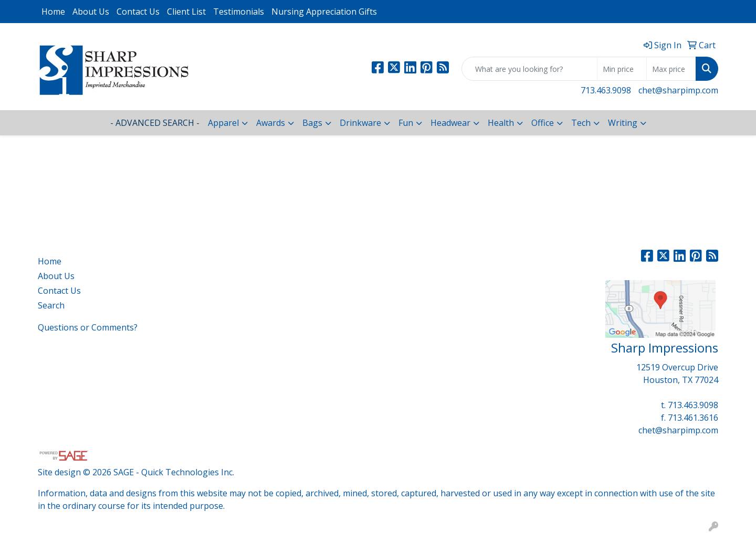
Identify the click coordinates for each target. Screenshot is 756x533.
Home (53, 12)
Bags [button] (312, 123)
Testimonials (239, 12)
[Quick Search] (529, 69)
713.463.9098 (606, 90)
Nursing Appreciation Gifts (324, 12)
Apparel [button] (223, 123)
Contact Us (138, 12)
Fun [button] (406, 123)
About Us (91, 12)
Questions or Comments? (88, 327)
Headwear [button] (450, 123)
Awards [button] (271, 123)
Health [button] (501, 123)
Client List (186, 12)
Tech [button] (581, 123)
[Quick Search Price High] (671, 69)
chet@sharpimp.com (678, 90)
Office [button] (543, 123)
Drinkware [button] (360, 123)
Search (51, 305)
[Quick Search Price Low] (622, 69)
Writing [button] (623, 123)
